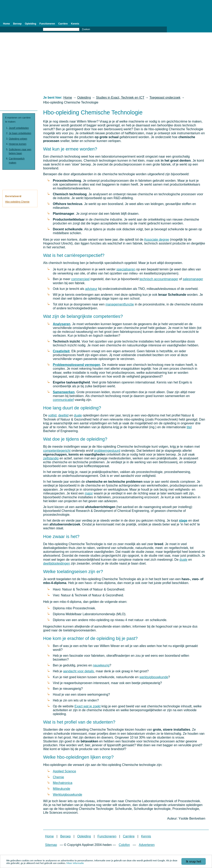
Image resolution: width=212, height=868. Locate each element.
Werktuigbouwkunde (68, 795)
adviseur (91, 289)
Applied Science (64, 771)
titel (189, 427)
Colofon (124, 845)
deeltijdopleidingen (57, 563)
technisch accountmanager (159, 279)
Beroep (17, 24)
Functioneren (47, 24)
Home (6, 24)
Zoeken (86, 29)
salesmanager (193, 279)
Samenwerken (64, 392)
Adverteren (147, 845)
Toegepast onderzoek (165, 98)
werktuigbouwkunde (154, 677)
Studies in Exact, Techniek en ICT (120, 98)
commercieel (80, 279)
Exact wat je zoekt (88, 706)
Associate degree (157, 240)
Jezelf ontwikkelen (19, 128)
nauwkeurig (101, 665)
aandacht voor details (79, 671)
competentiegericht (57, 451)
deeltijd (63, 415)
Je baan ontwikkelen (20, 133)
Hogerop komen (18, 144)
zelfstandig (51, 458)
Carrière (63, 24)
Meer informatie (75, 864)
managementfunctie (120, 304)
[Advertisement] (106, 64)
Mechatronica (63, 783)
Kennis (75, 24)
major (89, 493)
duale (78, 415)
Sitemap (51, 845)
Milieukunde (61, 789)
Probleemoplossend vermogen (77, 365)
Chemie (58, 777)
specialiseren (126, 269)
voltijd (52, 415)
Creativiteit (61, 351)
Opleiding (31, 24)
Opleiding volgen (18, 139)
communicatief (63, 400)
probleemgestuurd (107, 451)
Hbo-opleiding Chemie (17, 202)
